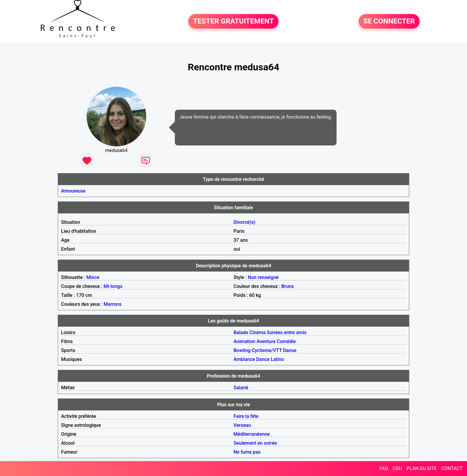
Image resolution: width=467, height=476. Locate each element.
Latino (277, 359)
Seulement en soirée (255, 443)
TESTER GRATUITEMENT (233, 21)
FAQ (384, 468)
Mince (93, 277)
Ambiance (244, 359)
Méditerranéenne (252, 434)
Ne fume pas (247, 452)
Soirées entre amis (287, 332)
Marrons (113, 304)
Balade (241, 332)
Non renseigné (263, 277)
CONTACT (452, 468)
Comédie (286, 341)
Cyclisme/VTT (267, 350)
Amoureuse (73, 191)
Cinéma (257, 332)
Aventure (266, 341)
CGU (397, 468)
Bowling (242, 350)
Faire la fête (246, 416)
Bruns (288, 286)
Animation (244, 341)
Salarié (241, 388)
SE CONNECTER (389, 21)
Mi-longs (113, 286)
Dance (263, 359)
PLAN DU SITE (422, 468)
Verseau (242, 425)
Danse (290, 350)
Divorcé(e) (245, 222)
